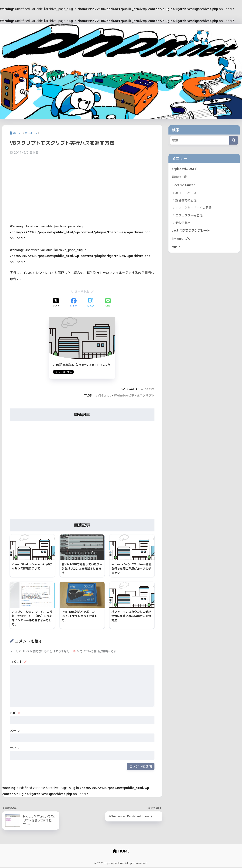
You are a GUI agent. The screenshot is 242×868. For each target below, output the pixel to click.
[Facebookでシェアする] (74, 303)
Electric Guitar (184, 186)
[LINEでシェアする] (108, 303)
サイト (15, 749)
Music (176, 248)
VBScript (104, 395)
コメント (18, 663)
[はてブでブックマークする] (91, 303)
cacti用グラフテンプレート (192, 231)
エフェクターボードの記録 (193, 208)
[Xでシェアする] (56, 303)
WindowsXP (125, 395)
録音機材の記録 (186, 201)
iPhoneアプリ (182, 240)
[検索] (234, 140)
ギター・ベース (186, 194)
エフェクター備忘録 (189, 216)
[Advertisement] (82, 187)
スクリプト (147, 395)
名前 (15, 714)
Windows (147, 389)
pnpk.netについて (185, 169)
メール (17, 731)
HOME (121, 852)
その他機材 (183, 223)
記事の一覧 (180, 177)
